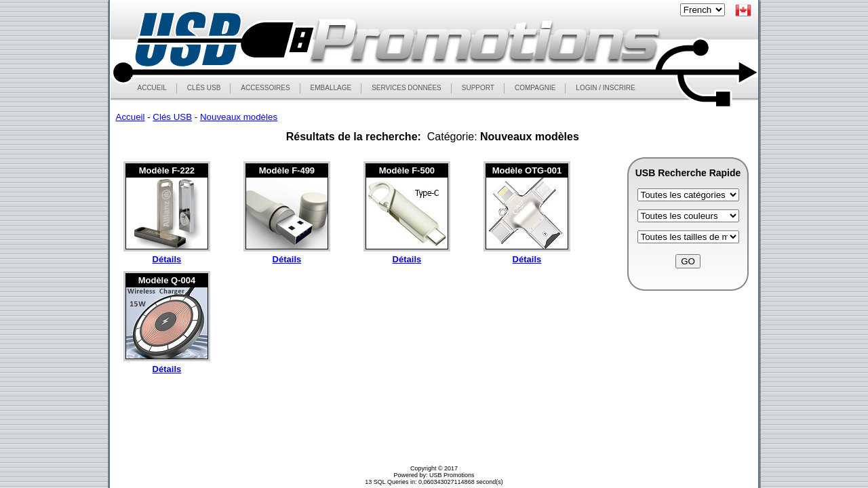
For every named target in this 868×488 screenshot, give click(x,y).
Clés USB (172, 117)
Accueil (131, 117)
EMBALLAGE (331, 88)
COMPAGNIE (535, 88)
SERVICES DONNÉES (407, 88)
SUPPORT (478, 88)
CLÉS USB (203, 88)
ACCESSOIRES (265, 88)
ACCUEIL (152, 88)
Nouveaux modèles (239, 117)
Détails (167, 259)
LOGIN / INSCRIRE (605, 88)
